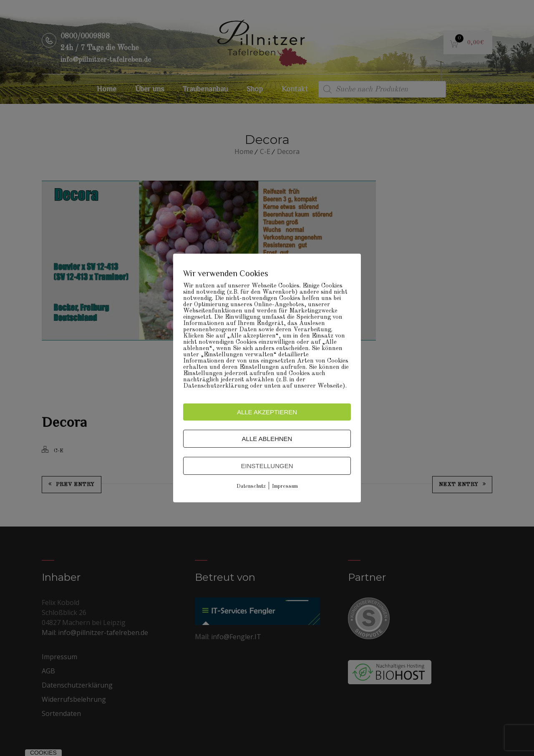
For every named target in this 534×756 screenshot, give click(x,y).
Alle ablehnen (267, 439)
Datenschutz (251, 486)
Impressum (285, 486)
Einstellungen (267, 466)
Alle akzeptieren (267, 412)
